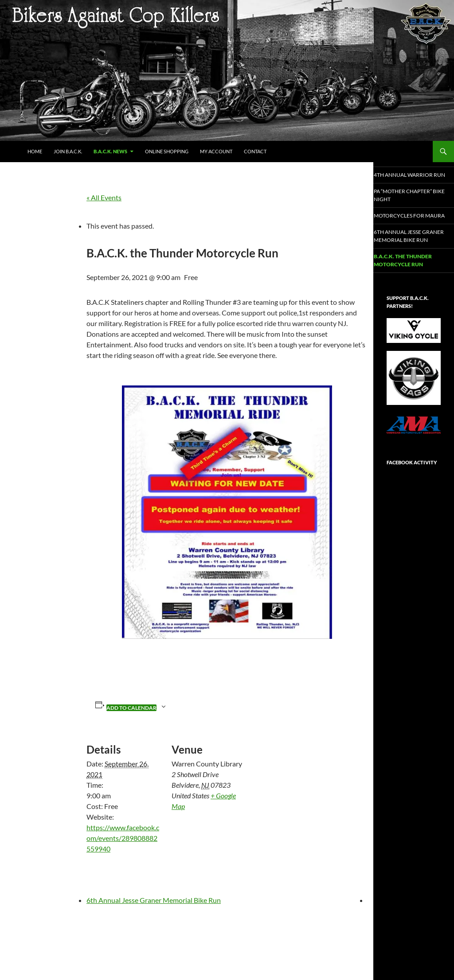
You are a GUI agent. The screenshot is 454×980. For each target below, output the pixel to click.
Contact (255, 151)
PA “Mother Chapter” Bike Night (413, 202)
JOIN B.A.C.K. (68, 151)
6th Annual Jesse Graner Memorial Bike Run (154, 900)
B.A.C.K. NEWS (110, 151)
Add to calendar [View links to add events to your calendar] (131, 708)
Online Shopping (167, 151)
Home (35, 151)
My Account (216, 151)
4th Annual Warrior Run (413, 179)
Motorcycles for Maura (410, 226)
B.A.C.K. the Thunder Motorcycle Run (413, 281)
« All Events (104, 197)
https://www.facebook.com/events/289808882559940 (123, 838)
